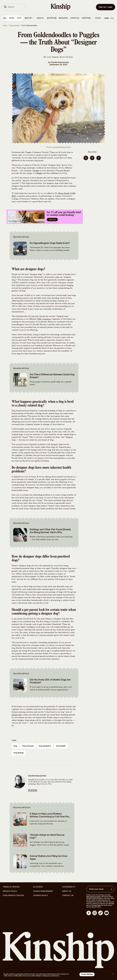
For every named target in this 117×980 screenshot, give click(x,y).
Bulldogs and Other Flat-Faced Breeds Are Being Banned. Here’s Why (50, 531)
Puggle (36, 171)
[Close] (113, 974)
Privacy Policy (10, 891)
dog (15, 746)
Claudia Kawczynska (60, 62)
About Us (67, 891)
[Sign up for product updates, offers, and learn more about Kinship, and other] (112, 889)
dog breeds (19, 753)
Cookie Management (43, 891)
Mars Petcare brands (93, 897)
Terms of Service (11, 887)
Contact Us (68, 895)
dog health (61, 746)
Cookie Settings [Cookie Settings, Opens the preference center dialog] (87, 974)
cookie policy (18, 976)
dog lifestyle (28, 746)
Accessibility (69, 887)
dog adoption (45, 746)
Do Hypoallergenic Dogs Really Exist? (50, 243)
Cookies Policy (41, 896)
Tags (14, 741)
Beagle (39, 173)
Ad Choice (38, 887)
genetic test (17, 715)
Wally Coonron (44, 319)
